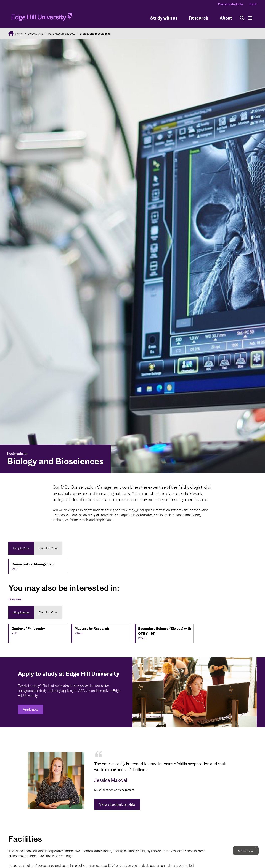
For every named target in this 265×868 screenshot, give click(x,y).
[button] (246, 851)
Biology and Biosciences (95, 34)
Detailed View (48, 548)
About (226, 18)
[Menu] (250, 18)
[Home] (42, 18)
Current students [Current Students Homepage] (231, 4)
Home (19, 34)
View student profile (117, 804)
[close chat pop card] (256, 848)
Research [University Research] (199, 18)
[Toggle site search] (242, 18)
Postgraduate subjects (62, 34)
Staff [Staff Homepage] (253, 4)
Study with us (164, 18)
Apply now (31, 709)
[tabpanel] (133, 780)
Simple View (21, 548)
